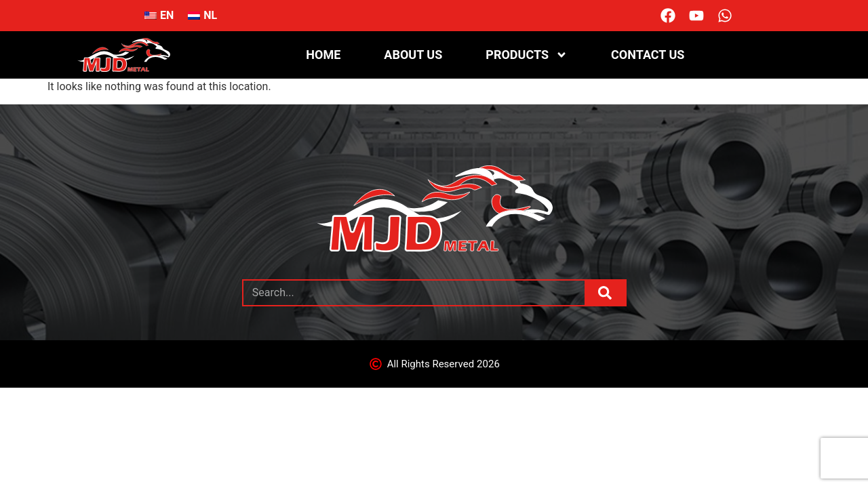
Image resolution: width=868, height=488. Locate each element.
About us (413, 55)
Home (323, 55)
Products (527, 55)
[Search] (605, 293)
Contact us (648, 55)
